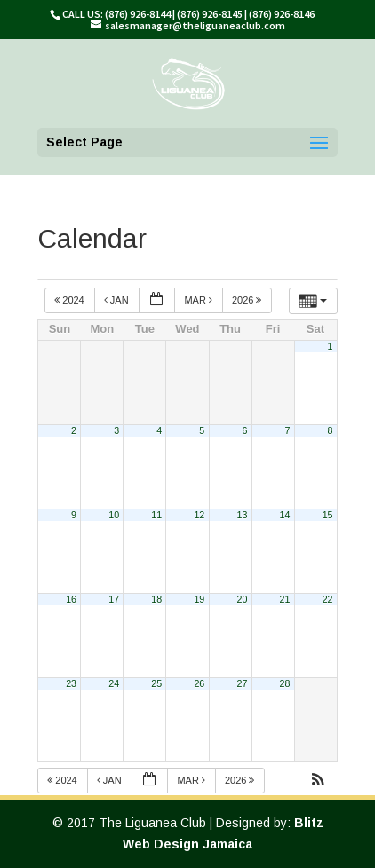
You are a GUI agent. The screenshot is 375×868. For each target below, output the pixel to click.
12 (199, 515)
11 (156, 515)
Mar (199, 300)
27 (242, 683)
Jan (118, 300)
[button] (318, 781)
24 (114, 683)
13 (242, 515)
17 (114, 599)
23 (71, 683)
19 (199, 599)
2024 (71, 300)
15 (328, 515)
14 (285, 515)
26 (199, 683)
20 (242, 599)
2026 (248, 300)
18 (156, 599)
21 (285, 599)
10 (114, 515)
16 (71, 599)
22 (328, 599)
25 (156, 683)
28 (285, 683)
